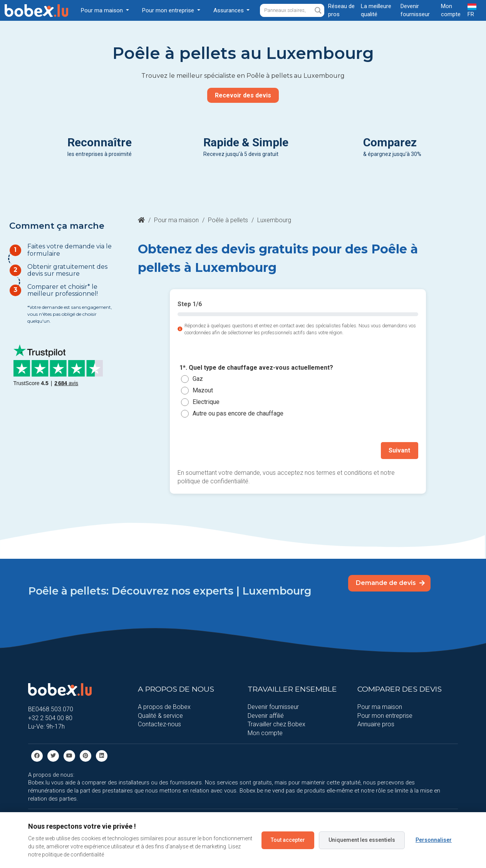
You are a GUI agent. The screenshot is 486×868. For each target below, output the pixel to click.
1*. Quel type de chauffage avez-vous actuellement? (256, 368)
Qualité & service (160, 715)
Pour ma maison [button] (103, 10)
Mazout (203, 390)
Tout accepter (288, 840)
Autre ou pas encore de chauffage (238, 413)
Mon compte (265, 733)
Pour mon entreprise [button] (169, 10)
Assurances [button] (229, 10)
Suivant (400, 450)
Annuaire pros (376, 724)
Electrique (206, 402)
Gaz (198, 379)
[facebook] (37, 755)
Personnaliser (434, 840)
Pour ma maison (176, 220)
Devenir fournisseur (273, 707)
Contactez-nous (159, 724)
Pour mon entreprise (385, 715)
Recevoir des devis (243, 95)
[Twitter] (53, 755)
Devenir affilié (266, 715)
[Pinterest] (85, 755)
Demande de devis (390, 583)
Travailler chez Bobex (277, 724)
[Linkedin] (102, 755)
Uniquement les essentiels (362, 840)
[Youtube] (69, 755)
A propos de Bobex (164, 707)
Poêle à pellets (228, 220)
